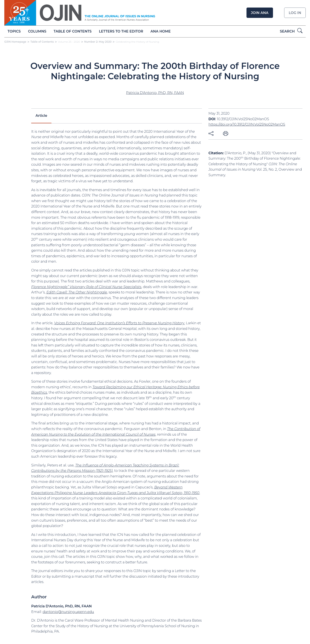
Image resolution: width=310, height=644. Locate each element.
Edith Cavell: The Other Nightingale (77, 292)
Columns (37, 31)
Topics (14, 31)
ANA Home (161, 31)
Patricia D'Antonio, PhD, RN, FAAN (155, 93)
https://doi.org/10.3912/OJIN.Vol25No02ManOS (247, 124)
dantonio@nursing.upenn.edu (68, 612)
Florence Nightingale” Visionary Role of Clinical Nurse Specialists (86, 287)
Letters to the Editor (121, 31)
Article (41, 116)
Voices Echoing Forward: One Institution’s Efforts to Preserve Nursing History (119, 323)
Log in (295, 13)
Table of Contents (73, 31)
